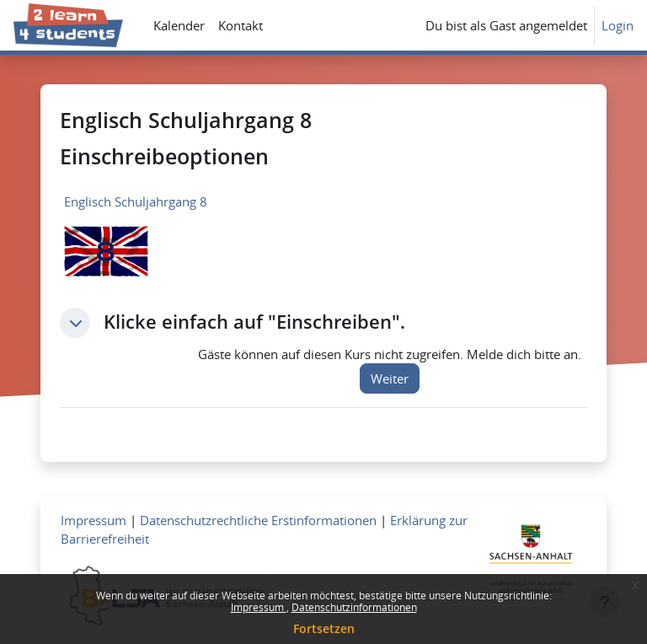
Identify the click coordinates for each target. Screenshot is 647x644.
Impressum (259, 607)
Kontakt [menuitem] (241, 25)
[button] (75, 323)
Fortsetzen (324, 628)
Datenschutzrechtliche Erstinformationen (258, 520)
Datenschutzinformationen (354, 607)
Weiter (390, 378)
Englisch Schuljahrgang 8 (136, 201)
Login (618, 25)
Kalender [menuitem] (179, 25)
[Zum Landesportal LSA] (531, 562)
